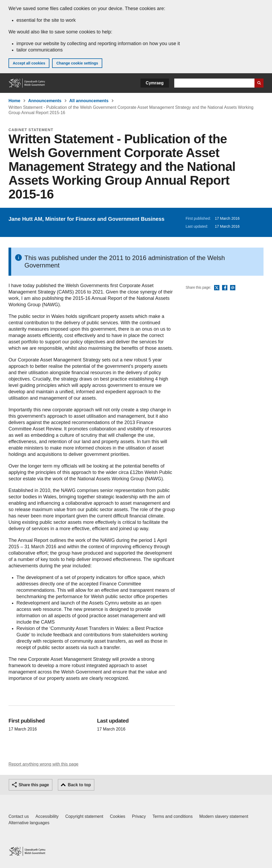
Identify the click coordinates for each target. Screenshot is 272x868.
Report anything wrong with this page (43, 764)
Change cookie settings (77, 63)
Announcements (45, 101)
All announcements (89, 101)
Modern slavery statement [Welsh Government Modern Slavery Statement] (224, 816)
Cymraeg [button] (155, 83)
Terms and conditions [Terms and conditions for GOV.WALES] (173, 816)
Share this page (34, 785)
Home (14, 101)
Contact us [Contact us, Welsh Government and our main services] (19, 816)
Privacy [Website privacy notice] (139, 816)
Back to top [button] (79, 785)
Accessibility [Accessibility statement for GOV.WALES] (47, 816)
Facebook (225, 288)
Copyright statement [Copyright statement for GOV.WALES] (84, 816)
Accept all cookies (29, 63)
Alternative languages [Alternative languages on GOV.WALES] (29, 823)
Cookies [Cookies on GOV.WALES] (118, 816)
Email (233, 288)
